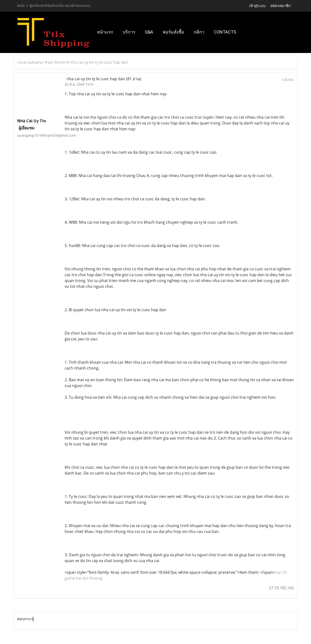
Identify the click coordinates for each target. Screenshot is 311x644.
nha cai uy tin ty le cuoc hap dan (99, 62)
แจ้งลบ (288, 79)
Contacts (225, 32)
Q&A (149, 32)
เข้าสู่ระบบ (257, 6)
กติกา (199, 32)
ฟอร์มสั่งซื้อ (173, 32)
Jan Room (57, 62)
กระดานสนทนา (31, 62)
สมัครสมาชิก (281, 6)
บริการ (129, 32)
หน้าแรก (105, 32)
